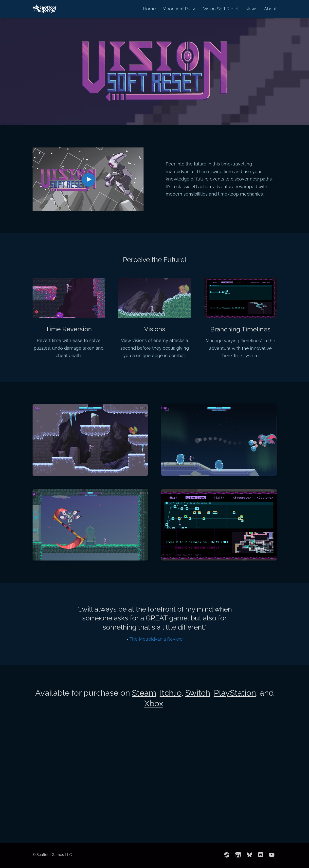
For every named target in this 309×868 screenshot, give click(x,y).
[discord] (261, 855)
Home (149, 9)
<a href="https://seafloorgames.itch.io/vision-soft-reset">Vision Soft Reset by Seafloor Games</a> (155, 790)
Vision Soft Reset (221, 9)
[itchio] (238, 855)
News (251, 9)
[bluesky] (250, 855)
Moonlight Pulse (180, 9)
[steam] (227, 855)
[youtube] (272, 855)
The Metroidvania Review (156, 639)
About (270, 9)
